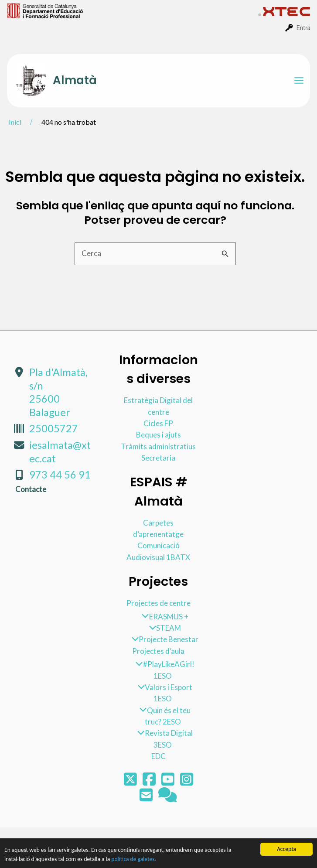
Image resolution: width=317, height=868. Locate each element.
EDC (158, 756)
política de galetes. (134, 859)
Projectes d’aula (158, 651)
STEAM (163, 628)
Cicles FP (158, 423)
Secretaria (158, 458)
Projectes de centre (158, 603)
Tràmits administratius (158, 446)
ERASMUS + (163, 617)
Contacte (31, 489)
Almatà (75, 80)
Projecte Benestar (163, 639)
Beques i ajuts (158, 435)
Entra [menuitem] (303, 28)
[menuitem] (133, 10)
